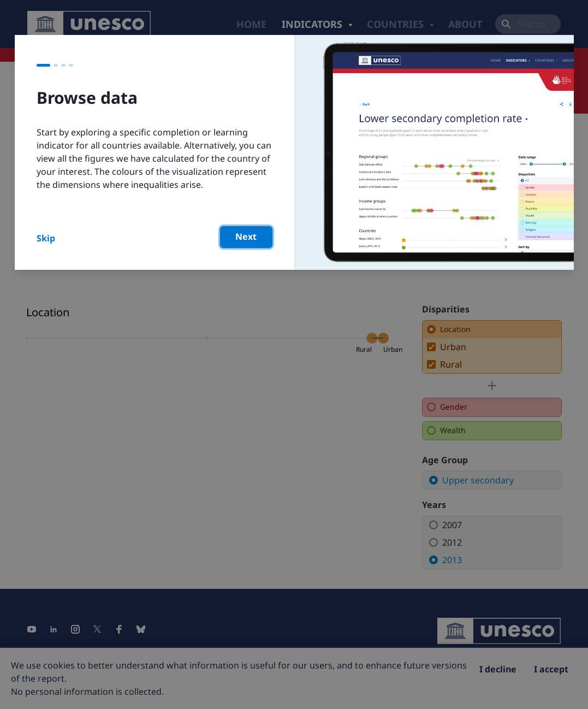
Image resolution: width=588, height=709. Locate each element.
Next (246, 237)
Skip (46, 238)
